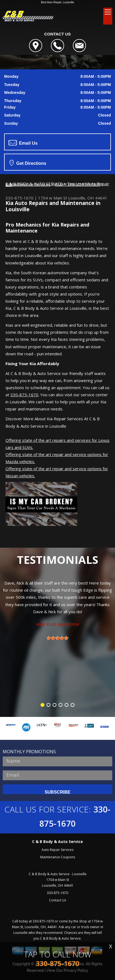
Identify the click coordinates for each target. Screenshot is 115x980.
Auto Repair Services (58, 850)
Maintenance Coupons (58, 857)
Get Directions (28, 163)
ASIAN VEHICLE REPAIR (77, 184)
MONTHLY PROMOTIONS (29, 752)
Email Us (23, 143)
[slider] (58, 638)
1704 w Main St (53, 198)
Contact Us (58, 900)
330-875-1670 (19, 198)
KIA (9, 184)
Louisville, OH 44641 (88, 198)
